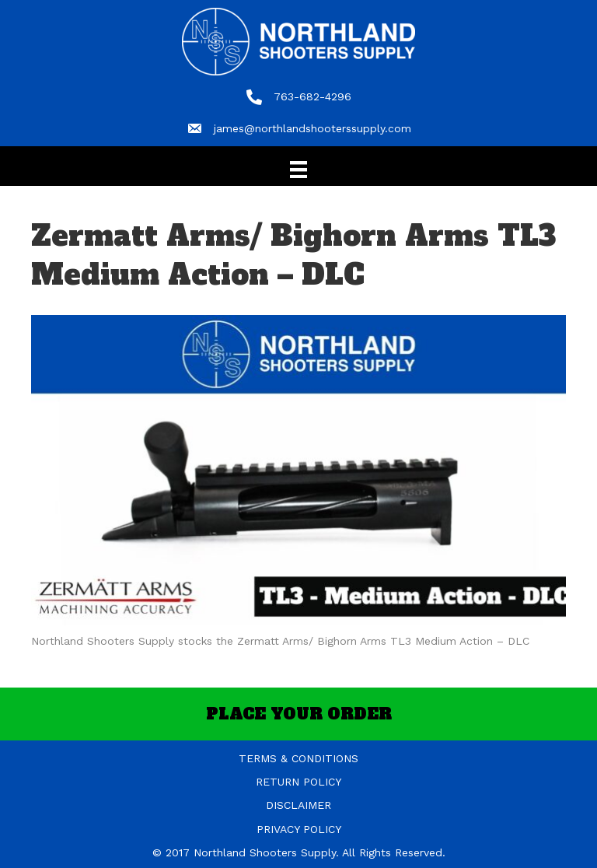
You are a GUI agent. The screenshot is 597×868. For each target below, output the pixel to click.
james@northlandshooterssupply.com (312, 128)
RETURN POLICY (298, 782)
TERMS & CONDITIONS (298, 758)
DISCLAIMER (298, 805)
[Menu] (298, 170)
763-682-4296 (312, 96)
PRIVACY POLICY (299, 829)
